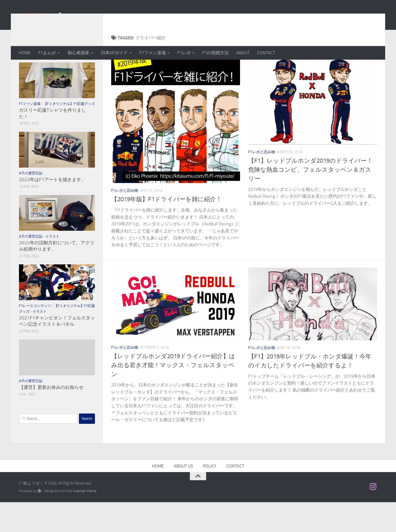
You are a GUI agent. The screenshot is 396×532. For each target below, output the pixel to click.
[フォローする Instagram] (373, 517)
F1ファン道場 (153, 53)
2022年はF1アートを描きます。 (52, 209)
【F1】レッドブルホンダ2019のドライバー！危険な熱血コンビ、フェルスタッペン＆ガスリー (310, 200)
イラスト (52, 266)
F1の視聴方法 (215, 53)
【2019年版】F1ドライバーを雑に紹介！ (167, 229)
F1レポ (184, 53)
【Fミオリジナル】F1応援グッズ (69, 134)
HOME (25, 53)
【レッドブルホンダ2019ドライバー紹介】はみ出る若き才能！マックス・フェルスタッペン (173, 395)
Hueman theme (85, 521)
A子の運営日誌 (31, 203)
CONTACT (266, 53)
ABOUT (243, 53)
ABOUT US (183, 496)
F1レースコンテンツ (35, 336)
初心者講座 (78, 53)
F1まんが (47, 53)
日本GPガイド (114, 53)
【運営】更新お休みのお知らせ (51, 417)
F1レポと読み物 (125, 220)
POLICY (210, 496)
